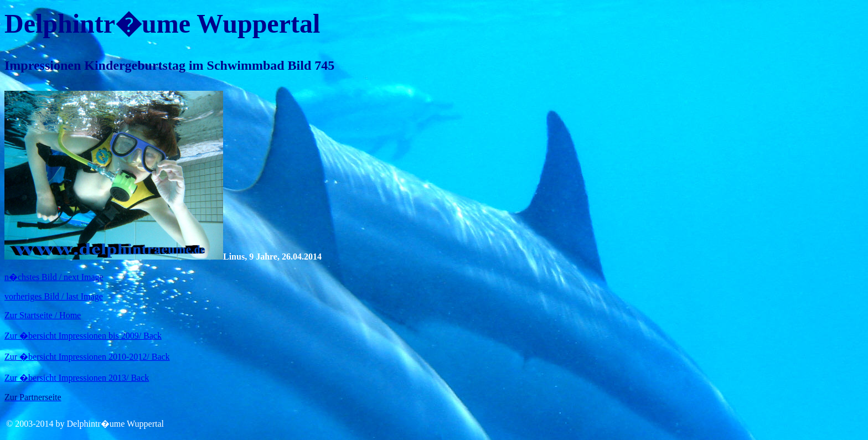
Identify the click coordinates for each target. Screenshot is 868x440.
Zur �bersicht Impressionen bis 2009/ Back (83, 336)
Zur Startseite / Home (43, 315)
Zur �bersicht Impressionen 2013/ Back (77, 378)
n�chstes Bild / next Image (54, 277)
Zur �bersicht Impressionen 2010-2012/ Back (87, 357)
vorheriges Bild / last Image (54, 296)
